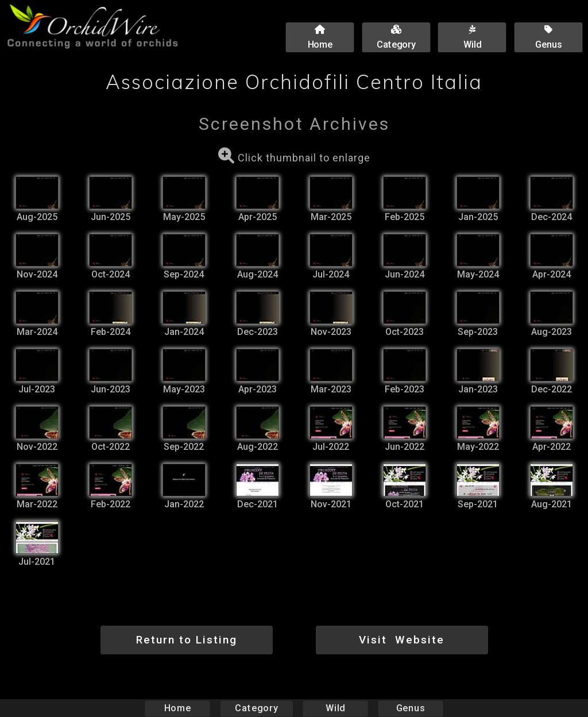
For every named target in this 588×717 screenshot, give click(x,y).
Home (178, 708)
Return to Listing (187, 640)
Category (257, 708)
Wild (335, 708)
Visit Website (402, 640)
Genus (410, 708)
